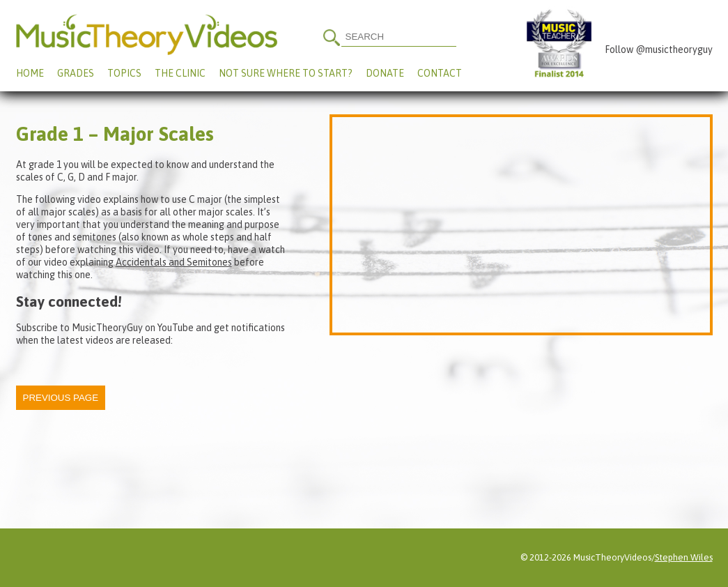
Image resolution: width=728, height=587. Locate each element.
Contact (440, 73)
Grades (76, 73)
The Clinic (180, 73)
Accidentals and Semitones (174, 262)
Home (30, 73)
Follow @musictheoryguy (659, 49)
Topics (124, 73)
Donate (385, 73)
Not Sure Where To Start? (286, 73)
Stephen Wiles (684, 557)
